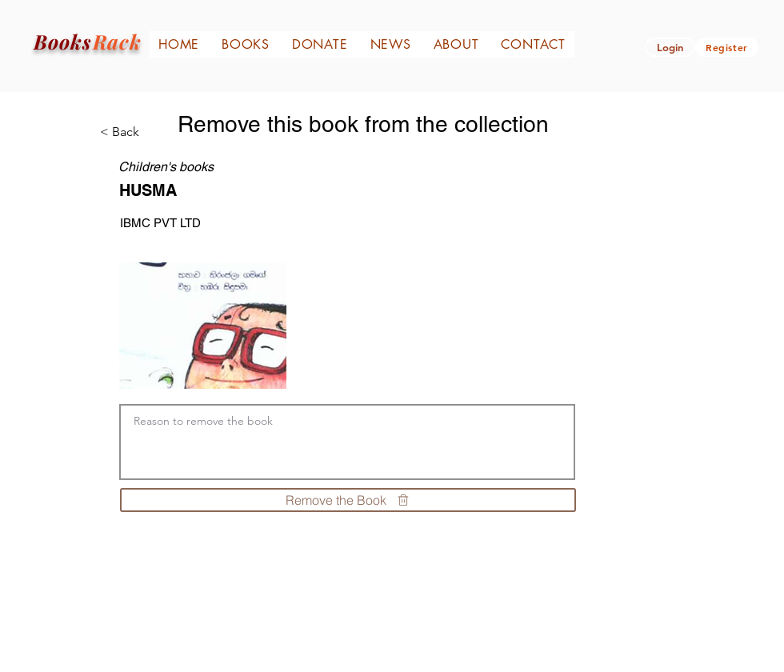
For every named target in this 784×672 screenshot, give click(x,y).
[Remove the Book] (348, 500)
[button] (670, 47)
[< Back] (132, 132)
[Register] (727, 47)
